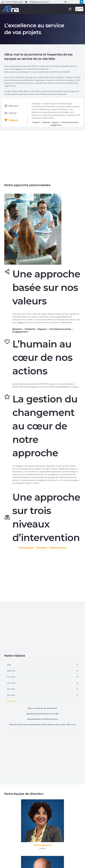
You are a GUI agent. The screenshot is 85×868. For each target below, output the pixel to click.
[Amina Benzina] (42, 821)
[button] (70, 9)
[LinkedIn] (82, 2)
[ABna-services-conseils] (11, 9)
